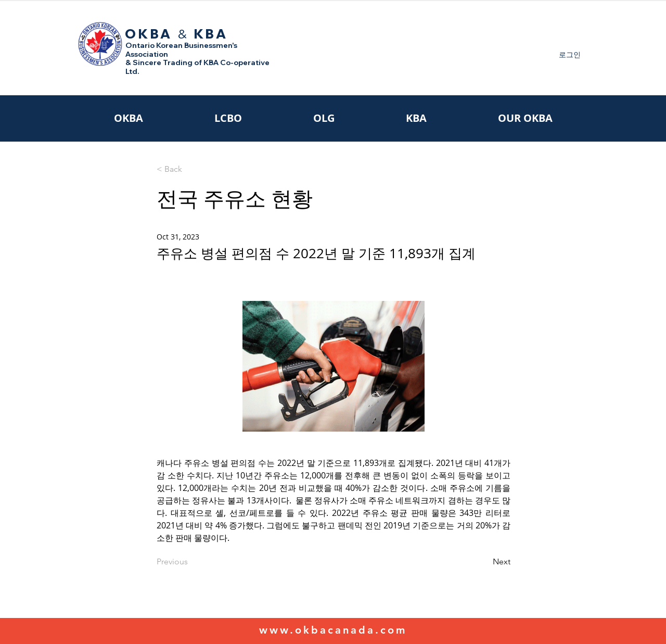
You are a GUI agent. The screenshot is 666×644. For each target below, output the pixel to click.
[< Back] (191, 169)
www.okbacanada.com (333, 630)
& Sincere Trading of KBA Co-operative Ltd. (197, 67)
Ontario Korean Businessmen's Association (181, 50)
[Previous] (191, 562)
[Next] (484, 562)
